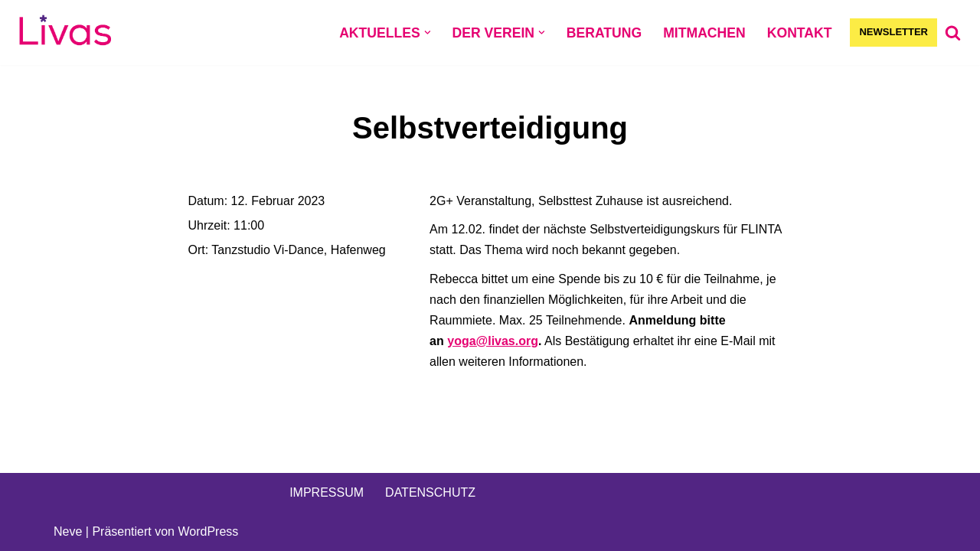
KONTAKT (800, 33)
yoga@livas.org (493, 341)
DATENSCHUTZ (430, 492)
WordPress (208, 531)
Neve (68, 531)
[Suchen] (953, 33)
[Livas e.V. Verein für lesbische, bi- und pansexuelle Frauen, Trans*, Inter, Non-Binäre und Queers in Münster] (65, 33)
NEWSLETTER (893, 32)
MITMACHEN (704, 33)
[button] (428, 33)
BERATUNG (604, 33)
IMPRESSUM (327, 492)
